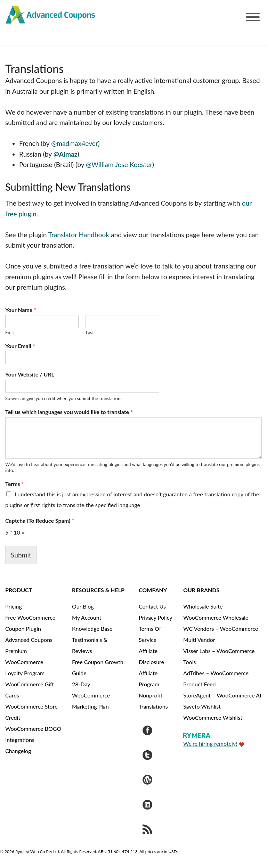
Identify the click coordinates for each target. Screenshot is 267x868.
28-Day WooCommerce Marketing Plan (91, 695)
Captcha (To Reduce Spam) (40, 520)
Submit (21, 555)
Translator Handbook (79, 235)
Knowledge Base (92, 629)
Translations (153, 706)
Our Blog (83, 606)
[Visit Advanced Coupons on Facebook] (147, 731)
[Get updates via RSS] (147, 830)
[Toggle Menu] (253, 17)
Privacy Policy (156, 617)
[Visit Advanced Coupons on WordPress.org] (147, 781)
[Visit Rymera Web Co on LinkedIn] (147, 806)
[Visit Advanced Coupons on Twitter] (147, 756)
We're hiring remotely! (210, 743)
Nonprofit (151, 695)
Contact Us (152, 606)
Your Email (20, 346)
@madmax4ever (74, 143)
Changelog (18, 751)
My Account (87, 617)
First (10, 332)
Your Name (21, 310)
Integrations (20, 740)
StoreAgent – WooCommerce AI (222, 695)
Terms (14, 484)
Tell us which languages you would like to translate (69, 412)
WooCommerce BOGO (33, 729)
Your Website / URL (30, 374)
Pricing (14, 606)
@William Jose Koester (119, 164)
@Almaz (66, 154)
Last (90, 332)
